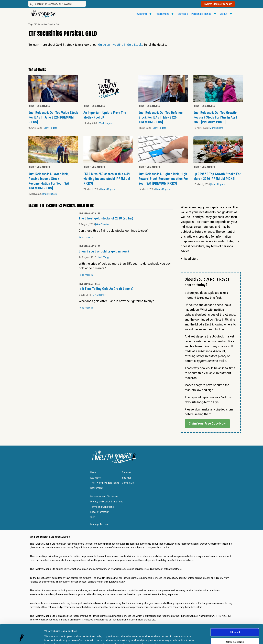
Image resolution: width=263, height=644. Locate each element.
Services (183, 14)
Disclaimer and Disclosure (104, 497)
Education (96, 478)
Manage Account (100, 524)
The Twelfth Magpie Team (105, 483)
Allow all (235, 614)
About (227, 14)
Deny (235, 633)
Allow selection (235, 624)
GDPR (93, 517)
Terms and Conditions (102, 507)
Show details (178, 637)
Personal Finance (204, 14)
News (93, 472)
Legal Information (100, 512)
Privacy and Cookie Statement (107, 502)
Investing (144, 14)
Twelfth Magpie (218, 4)
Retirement (165, 14)
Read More (191, 259)
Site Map (127, 478)
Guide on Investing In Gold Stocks (121, 45)
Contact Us (128, 483)
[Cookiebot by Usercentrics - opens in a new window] (22, 637)
